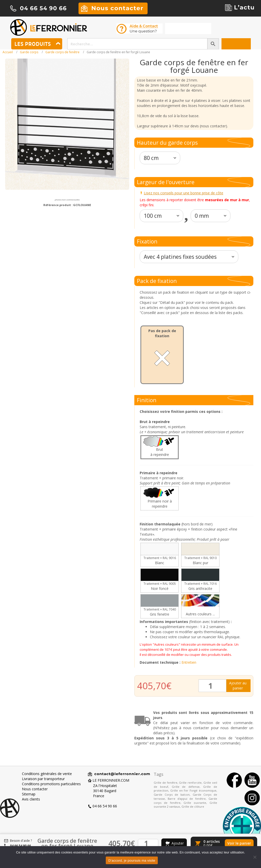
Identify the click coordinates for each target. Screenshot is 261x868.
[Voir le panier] (224, 843)
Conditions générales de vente (47, 774)
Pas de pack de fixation (162, 333)
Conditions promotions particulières (51, 784)
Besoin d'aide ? (21, 841)
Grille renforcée (190, 783)
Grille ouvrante (195, 803)
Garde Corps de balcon (172, 795)
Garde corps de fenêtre (62, 52)
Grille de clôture (193, 806)
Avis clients (31, 799)
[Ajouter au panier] (174, 843)
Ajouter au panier (238, 686)
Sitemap (29, 794)
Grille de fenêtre (166, 783)
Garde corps (29, 52)
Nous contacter (35, 789)
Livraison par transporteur (43, 779)
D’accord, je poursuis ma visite (132, 860)
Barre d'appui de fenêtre (187, 799)
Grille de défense (186, 787)
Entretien (189, 662)
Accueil (8, 52)
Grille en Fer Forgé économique (193, 790)
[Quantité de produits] (212, 686)
